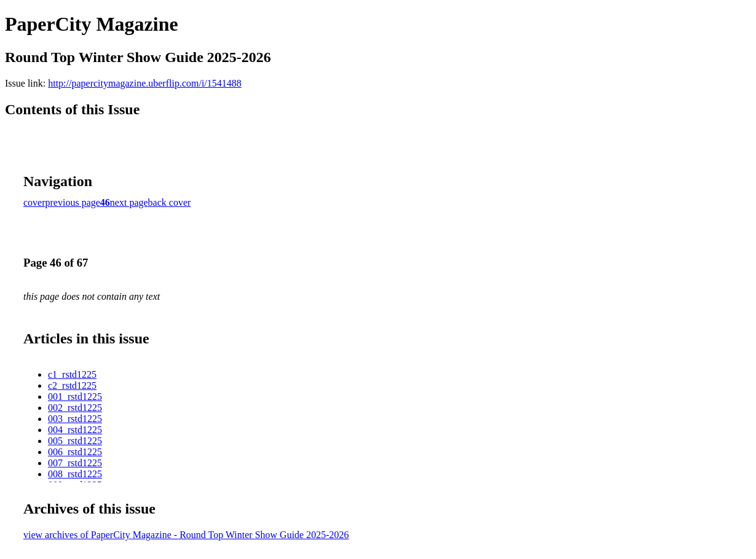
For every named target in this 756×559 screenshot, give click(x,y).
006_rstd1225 (75, 452)
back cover (170, 202)
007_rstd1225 (75, 463)
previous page (73, 202)
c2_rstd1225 (72, 385)
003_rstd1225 (75, 419)
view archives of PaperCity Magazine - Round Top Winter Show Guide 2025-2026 (186, 535)
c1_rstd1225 (72, 374)
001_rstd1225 (75, 397)
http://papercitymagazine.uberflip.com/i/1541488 (145, 83)
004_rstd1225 (75, 430)
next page (129, 202)
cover (34, 202)
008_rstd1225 (75, 474)
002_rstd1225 (75, 408)
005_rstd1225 (75, 441)
